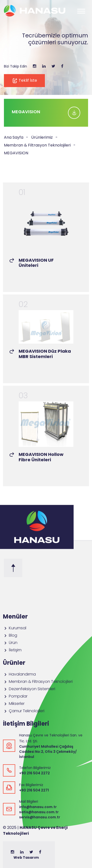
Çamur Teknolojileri (24, 711)
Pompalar (15, 696)
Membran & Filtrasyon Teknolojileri (37, 145)
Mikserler (14, 704)
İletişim (12, 650)
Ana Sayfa (14, 137)
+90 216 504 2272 (34, 773)
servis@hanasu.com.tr (40, 817)
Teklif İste (24, 81)
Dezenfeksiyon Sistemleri (29, 689)
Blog (10, 635)
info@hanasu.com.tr (38, 807)
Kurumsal (15, 628)
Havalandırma (19, 674)
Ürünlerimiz (42, 137)
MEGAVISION (16, 153)
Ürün (10, 643)
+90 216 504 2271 (34, 790)
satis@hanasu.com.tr (39, 812)
